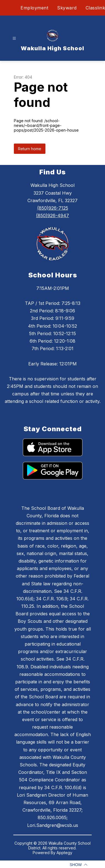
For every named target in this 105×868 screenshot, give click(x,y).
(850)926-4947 (53, 215)
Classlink (95, 8)
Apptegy (64, 853)
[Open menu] (14, 38)
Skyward (67, 8)
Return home (30, 149)
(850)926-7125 (53, 208)
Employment (34, 8)
